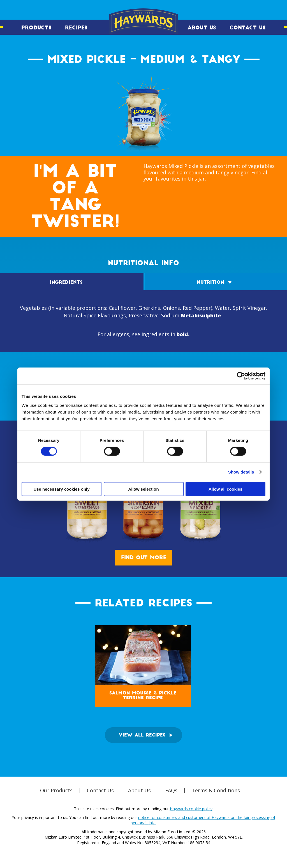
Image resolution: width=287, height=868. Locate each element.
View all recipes (142, 735)
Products (36, 28)
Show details (241, 472)
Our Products (56, 790)
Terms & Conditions (216, 790)
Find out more (144, 558)
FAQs (171, 790)
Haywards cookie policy (191, 809)
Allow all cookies (225, 489)
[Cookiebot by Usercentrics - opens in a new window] (241, 376)
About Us (202, 28)
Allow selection (143, 489)
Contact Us (248, 28)
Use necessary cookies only (61, 489)
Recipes (76, 28)
